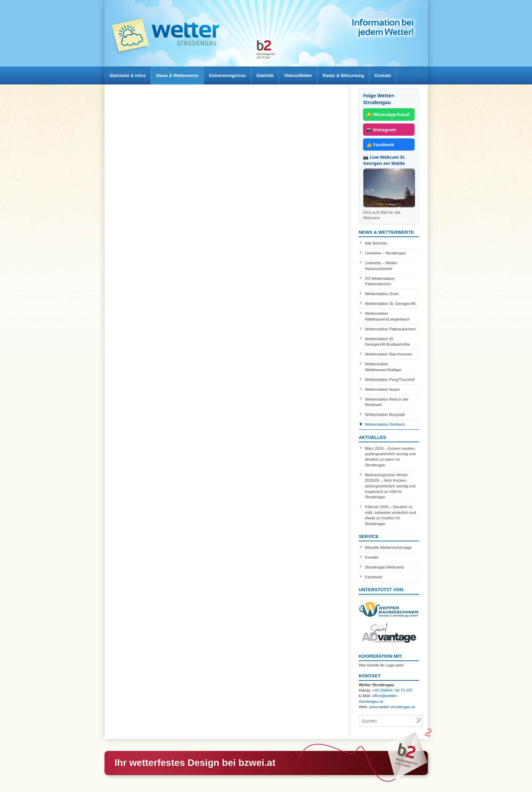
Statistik (277, 75)
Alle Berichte (376, 243)
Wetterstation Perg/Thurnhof (390, 379)
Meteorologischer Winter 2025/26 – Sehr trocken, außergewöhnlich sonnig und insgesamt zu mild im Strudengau (390, 486)
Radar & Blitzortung (362, 75)
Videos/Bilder (313, 75)
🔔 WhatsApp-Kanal (388, 114)
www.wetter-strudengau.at (392, 707)
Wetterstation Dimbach (385, 424)
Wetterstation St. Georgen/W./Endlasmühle (387, 341)
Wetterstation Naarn (382, 389)
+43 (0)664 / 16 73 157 (393, 690)
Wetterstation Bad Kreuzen (388, 354)
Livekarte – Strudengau (385, 253)
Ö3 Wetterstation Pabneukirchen (379, 281)
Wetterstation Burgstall (385, 414)
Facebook (373, 577)
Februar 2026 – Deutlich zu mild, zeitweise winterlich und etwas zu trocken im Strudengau (390, 515)
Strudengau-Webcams (384, 567)
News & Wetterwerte (182, 75)
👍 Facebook (380, 144)
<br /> (226, 169)
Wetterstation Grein (382, 294)
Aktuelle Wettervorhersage (388, 547)
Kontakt (405, 75)
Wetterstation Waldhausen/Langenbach (387, 316)
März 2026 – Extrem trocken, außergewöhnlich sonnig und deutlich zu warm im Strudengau (390, 457)
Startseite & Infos (129, 75)
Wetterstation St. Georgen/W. (391, 303)
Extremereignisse (236, 75)
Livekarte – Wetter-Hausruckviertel (382, 265)
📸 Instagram (381, 130)
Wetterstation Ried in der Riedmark (386, 402)
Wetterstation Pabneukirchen (390, 329)
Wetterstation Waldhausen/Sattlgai (383, 366)
